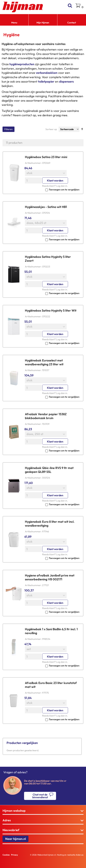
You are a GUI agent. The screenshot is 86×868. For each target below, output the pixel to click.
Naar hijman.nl (15, 839)
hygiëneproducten (22, 64)
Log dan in (62, 186)
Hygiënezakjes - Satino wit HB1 (46, 207)
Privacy (14, 855)
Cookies (6, 855)
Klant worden (55, 180)
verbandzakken (47, 73)
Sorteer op (51, 129)
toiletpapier (46, 81)
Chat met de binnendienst (40, 796)
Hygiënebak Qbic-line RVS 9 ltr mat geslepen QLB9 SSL (49, 470)
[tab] (43, 811)
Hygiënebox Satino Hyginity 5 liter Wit (51, 310)
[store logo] (23, 7)
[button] (52, 189)
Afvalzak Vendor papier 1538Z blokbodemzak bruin (46, 416)
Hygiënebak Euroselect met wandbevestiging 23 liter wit (44, 362)
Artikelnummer (33, 163)
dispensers (66, 81)
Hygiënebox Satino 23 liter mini (46, 157)
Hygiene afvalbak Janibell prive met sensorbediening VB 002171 (50, 577)
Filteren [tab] (8, 129)
